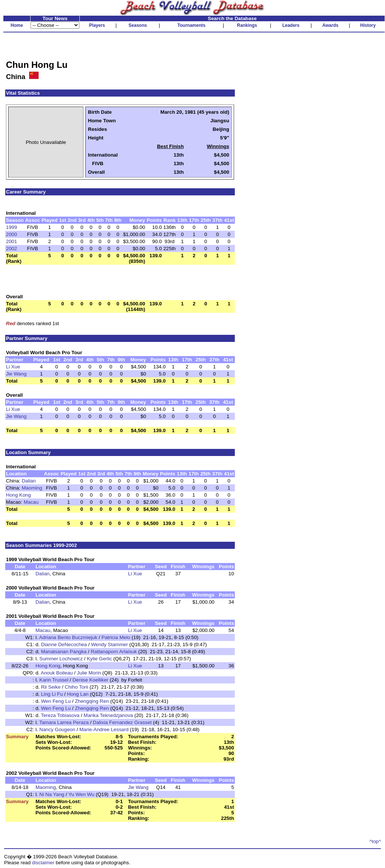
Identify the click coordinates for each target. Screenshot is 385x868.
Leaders (291, 25)
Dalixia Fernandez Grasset (122, 722)
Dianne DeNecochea (64, 644)
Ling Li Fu (52, 694)
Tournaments (191, 25)
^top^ (375, 841)
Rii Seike (51, 687)
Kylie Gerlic (99, 659)
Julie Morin (89, 673)
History (368, 25)
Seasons (138, 25)
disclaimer (43, 863)
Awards (330, 25)
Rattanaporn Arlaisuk (114, 652)
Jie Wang (16, 374)
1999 (12, 227)
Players (97, 25)
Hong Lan (78, 694)
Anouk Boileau (57, 673)
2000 (12, 234)
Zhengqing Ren (92, 701)
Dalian (29, 481)
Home (17, 25)
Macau (31, 502)
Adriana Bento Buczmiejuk (68, 637)
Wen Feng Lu (56, 701)
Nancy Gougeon (57, 729)
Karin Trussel (54, 680)
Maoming (32, 488)
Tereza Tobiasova (60, 715)
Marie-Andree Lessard (104, 729)
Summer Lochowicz (61, 659)
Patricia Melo (116, 637)
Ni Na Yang (52, 794)
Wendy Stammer (109, 644)
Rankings (247, 25)
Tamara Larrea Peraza (64, 722)
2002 (12, 249)
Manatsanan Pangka (64, 652)
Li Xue (13, 367)
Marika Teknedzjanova (108, 715)
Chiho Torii (77, 687)
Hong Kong (18, 495)
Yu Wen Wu (81, 794)
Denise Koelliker (90, 680)
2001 (12, 241)
